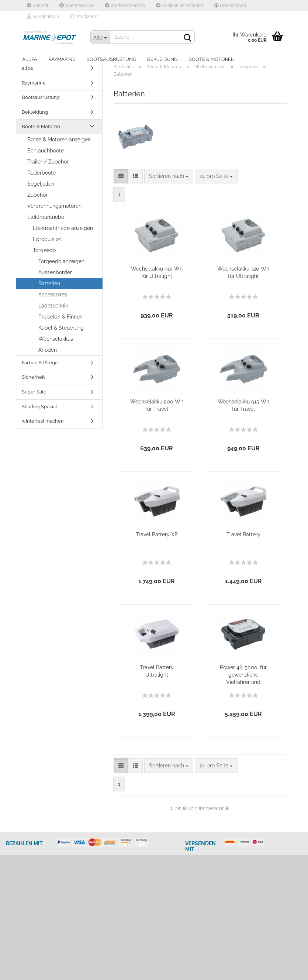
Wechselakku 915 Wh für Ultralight (157, 272)
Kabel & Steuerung (61, 328)
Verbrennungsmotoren (54, 206)
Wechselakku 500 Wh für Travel (157, 405)
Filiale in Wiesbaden (180, 6)
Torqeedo (44, 250)
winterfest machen (43, 421)
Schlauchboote (46, 151)
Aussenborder (55, 272)
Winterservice (77, 6)
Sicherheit (33, 377)
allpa (30, 59)
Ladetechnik (53, 306)
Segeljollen (41, 184)
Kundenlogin (43, 17)
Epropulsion (47, 239)
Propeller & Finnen (60, 317)
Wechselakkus (56, 339)
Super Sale (34, 392)
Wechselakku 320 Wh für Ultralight (243, 272)
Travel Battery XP (157, 534)
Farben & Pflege (40, 363)
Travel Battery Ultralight (157, 671)
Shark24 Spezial (39, 407)
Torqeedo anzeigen (61, 261)
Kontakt (38, 6)
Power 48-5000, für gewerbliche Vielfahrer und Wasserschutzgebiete (243, 675)
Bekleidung (162, 59)
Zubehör (37, 195)
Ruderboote (41, 173)
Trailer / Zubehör (48, 162)
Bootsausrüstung (111, 59)
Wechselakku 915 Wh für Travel (243, 405)
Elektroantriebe (46, 217)
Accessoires (53, 295)
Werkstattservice (125, 6)
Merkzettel (84, 17)
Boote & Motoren (212, 59)
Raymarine (62, 59)
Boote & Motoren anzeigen (59, 140)
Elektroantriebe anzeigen (63, 228)
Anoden (48, 350)
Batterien (49, 283)
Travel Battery (243, 534)
